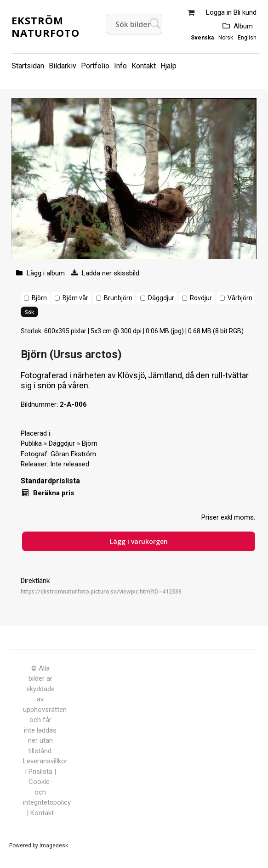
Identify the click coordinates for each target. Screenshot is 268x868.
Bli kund (245, 12)
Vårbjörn (240, 298)
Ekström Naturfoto (46, 26)
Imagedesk (54, 846)
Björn (39, 298)
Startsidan (28, 66)
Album (243, 26)
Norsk (226, 38)
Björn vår (75, 298)
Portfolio (95, 66)
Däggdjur (161, 298)
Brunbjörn (118, 298)
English (247, 38)
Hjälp (168, 66)
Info (120, 66)
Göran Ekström (73, 454)
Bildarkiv (63, 66)
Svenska (202, 38)
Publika (31, 443)
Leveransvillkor (45, 761)
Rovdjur (201, 298)
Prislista (40, 772)
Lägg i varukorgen (139, 541)
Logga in (219, 12)
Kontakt (144, 66)
